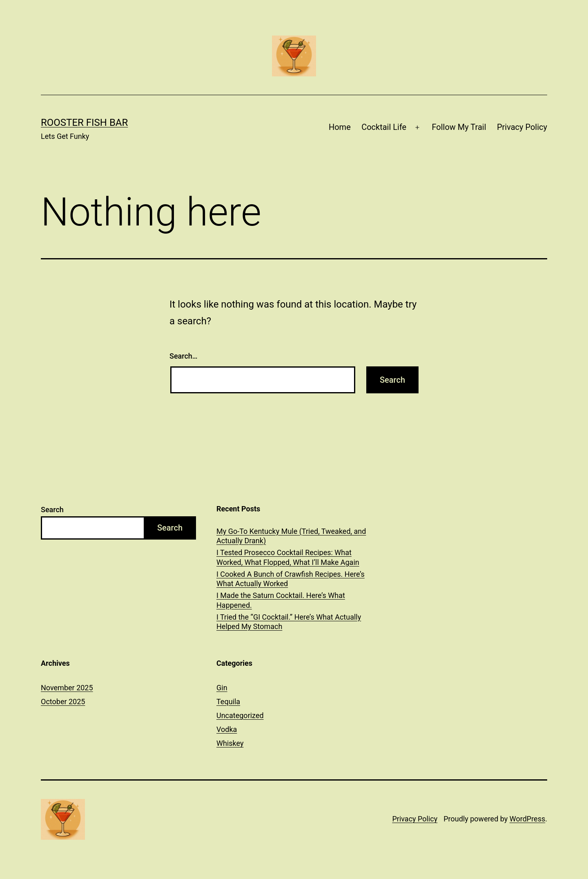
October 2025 (63, 702)
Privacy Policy (522, 127)
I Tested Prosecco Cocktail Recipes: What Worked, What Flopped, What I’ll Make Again (288, 557)
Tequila (228, 702)
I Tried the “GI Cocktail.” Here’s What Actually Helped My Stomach (289, 622)
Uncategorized (240, 715)
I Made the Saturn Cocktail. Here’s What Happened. (281, 600)
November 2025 (67, 688)
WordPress (527, 819)
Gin (222, 688)
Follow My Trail (459, 127)
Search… (184, 356)
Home (340, 127)
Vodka (227, 729)
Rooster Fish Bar (84, 123)
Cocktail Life (384, 127)
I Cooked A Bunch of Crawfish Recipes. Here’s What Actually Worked (291, 579)
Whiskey (230, 743)
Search (52, 510)
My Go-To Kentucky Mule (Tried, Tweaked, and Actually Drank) (291, 536)
